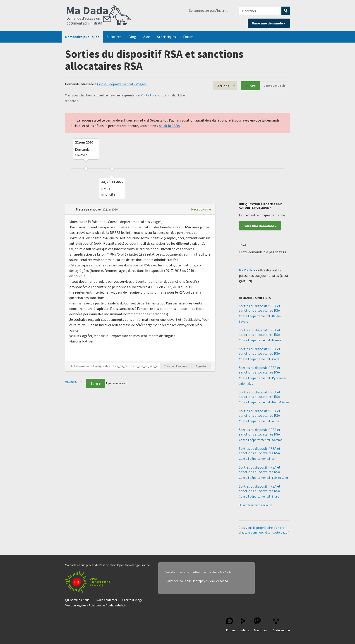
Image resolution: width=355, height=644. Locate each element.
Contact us (148, 95)
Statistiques (167, 37)
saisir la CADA (170, 126)
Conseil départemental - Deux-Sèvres (264, 402)
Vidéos (244, 625)
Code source (281, 625)
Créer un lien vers (176, 366)
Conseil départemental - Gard (259, 359)
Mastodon (261, 625)
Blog (132, 37)
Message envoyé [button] (89, 209)
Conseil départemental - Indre (259, 496)
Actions (223, 86)
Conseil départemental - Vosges (122, 84)
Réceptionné (201, 209)
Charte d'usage (133, 600)
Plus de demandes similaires (255, 505)
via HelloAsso (219, 581)
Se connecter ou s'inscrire (209, 10)
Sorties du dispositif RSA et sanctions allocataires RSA (260, 308)
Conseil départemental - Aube (259, 421)
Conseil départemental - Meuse (260, 340)
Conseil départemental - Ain (258, 459)
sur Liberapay (196, 581)
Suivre (251, 86)
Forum (188, 37)
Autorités (114, 37)
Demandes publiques (82, 37)
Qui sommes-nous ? (78, 600)
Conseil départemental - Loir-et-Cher (264, 478)
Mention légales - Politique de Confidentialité (95, 605)
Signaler (201, 366)
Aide (147, 37)
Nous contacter (107, 600)
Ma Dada (99, 15)
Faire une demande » (269, 23)
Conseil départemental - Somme (261, 440)
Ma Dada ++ (248, 270)
